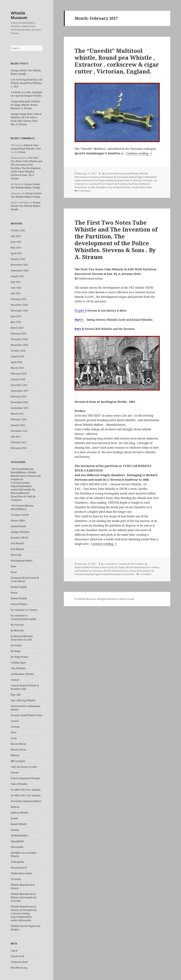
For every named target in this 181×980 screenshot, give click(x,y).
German (15, 727)
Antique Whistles (20, 532)
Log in (14, 951)
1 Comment (145, 574)
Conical (15, 680)
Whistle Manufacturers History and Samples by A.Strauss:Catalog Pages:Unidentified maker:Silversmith (24, 913)
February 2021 (19, 299)
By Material (17, 630)
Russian (15, 830)
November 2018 (19, 345)
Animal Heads (18, 526)
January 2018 (18, 379)
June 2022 (16, 288)
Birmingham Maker (22, 561)
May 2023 (16, 248)
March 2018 (17, 368)
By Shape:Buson (19, 657)
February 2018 (19, 374)
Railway (15, 807)
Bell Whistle (17, 543)
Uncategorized (19, 868)
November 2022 (19, 265)
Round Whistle (19, 824)
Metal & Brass (18, 750)
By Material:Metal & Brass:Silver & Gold (111, 566)
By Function (17, 625)
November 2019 (19, 311)
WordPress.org (19, 968)
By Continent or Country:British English (122, 564)
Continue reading (139, 153)
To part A (81, 311)
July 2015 (16, 437)
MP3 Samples (18, 761)
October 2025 (18, 230)
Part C (79, 320)
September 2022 (20, 270)
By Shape (16, 651)
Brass (14, 572)
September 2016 (20, 408)
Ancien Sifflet (18, 520)
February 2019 (19, 333)
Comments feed (19, 962)
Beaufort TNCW (19, 538)
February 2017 (19, 396)
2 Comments (84, 191)
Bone (13, 566)
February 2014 (19, 448)
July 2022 (16, 282)
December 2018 (19, 339)
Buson (14, 593)
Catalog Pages (18, 663)
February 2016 (19, 419)
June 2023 (16, 242)
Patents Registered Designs (25, 778)
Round (14, 818)
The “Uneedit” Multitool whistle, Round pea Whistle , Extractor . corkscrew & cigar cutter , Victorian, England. (117, 61)
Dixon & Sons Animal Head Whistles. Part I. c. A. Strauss (26, 149)
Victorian (16, 879)
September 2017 (20, 391)
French (15, 721)
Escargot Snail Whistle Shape (27, 715)
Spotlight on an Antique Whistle (113, 187)
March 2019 (17, 328)
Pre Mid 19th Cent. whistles (26, 790)
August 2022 (17, 276)
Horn (14, 732)
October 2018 (18, 351)
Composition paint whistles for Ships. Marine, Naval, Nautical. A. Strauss (25, 105)
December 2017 (19, 385)
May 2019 (16, 322)
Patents (15, 773)
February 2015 (19, 442)
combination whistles (22, 674)
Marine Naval (18, 744)
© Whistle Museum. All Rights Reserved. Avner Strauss (104, 599)
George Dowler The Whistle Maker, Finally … (26, 206)
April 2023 (16, 253)
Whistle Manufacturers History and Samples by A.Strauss (24, 897)
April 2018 (16, 362)
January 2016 (18, 425)
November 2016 (19, 402)
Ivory (14, 738)
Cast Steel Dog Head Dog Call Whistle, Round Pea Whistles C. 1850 (26, 83)
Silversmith (17, 847)
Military (15, 755)
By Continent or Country (24, 610)
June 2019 (16, 316)
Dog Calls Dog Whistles (23, 700)
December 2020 (19, 305)
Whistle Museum (19, 15)
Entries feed (17, 956)
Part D (79, 329)
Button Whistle (19, 598)
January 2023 (18, 259)
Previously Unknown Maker (26, 801)
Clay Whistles (18, 668)
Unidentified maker (22, 873)
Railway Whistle (20, 813)
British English (19, 587)
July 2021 (16, 293)
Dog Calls (16, 695)
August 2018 (17, 356)
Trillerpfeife (17, 862)
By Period (16, 645)
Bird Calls (16, 555)
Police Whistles (19, 784)
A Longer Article (20, 515)
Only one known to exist (24, 767)
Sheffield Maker (19, 836)
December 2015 (19, 431)
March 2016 (17, 414)
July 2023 (16, 236)
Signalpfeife (17, 841)
